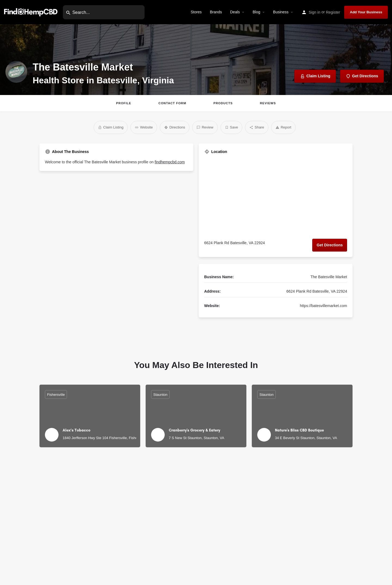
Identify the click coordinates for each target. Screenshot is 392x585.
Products (223, 103)
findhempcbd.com (170, 162)
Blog (256, 12)
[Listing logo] (16, 72)
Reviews (268, 103)
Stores (196, 12)
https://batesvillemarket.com (323, 306)
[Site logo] (31, 12)
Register (333, 12)
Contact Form (172, 103)
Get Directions (330, 245)
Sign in (315, 12)
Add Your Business (366, 12)
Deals (235, 12)
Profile (124, 103)
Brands (216, 12)
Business (281, 12)
